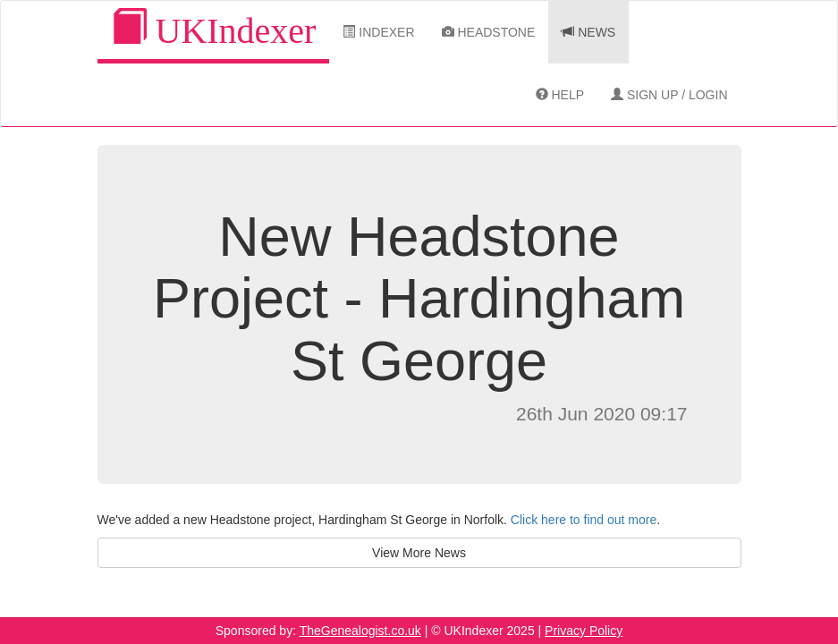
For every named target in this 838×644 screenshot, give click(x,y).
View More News (419, 553)
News (588, 32)
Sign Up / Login (669, 95)
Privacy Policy (584, 631)
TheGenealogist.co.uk (360, 631)
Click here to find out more (584, 520)
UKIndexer (214, 30)
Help (560, 95)
